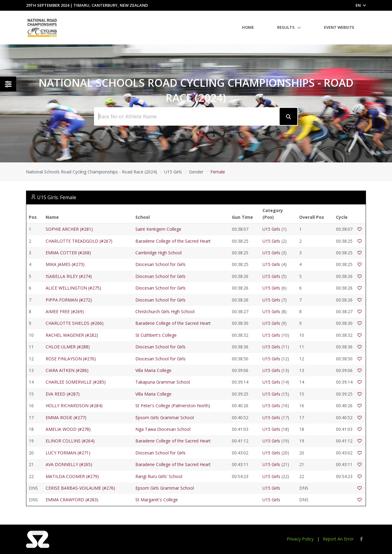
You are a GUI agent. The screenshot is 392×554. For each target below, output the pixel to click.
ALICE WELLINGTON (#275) (73, 288)
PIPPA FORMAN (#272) (69, 300)
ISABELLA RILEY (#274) (69, 276)
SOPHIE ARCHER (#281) (69, 229)
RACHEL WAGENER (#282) (72, 335)
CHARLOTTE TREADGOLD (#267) (79, 241)
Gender (196, 172)
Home (248, 27)
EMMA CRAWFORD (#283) (72, 500)
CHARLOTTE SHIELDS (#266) (75, 323)
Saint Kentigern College (158, 229)
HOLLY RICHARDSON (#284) (74, 406)
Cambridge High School (158, 253)
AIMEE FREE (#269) (65, 311)
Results (286, 27)
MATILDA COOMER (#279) (72, 476)
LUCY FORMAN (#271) (68, 453)
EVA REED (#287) (63, 394)
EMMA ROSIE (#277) (66, 417)
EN (361, 5)
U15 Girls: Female (57, 197)
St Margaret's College (157, 500)
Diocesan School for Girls (160, 264)
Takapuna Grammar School (163, 382)
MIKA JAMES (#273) (65, 264)
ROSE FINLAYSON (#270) (71, 359)
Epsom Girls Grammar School (165, 417)
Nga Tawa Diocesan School (163, 429)
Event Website (339, 27)
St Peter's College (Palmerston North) (173, 406)
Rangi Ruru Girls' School (159, 476)
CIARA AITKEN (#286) (67, 370)
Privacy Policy (300, 539)
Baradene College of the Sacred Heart (173, 241)
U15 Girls (173, 172)
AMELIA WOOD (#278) (68, 429)
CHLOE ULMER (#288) (68, 347)
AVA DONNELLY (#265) (69, 464)
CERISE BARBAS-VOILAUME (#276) (80, 488)
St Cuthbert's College (156, 335)
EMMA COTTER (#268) (68, 253)
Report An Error (338, 539)
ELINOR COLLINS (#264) (70, 441)
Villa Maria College (153, 370)
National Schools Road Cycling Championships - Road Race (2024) (92, 172)
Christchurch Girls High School (165, 311)
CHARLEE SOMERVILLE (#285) (76, 382)
